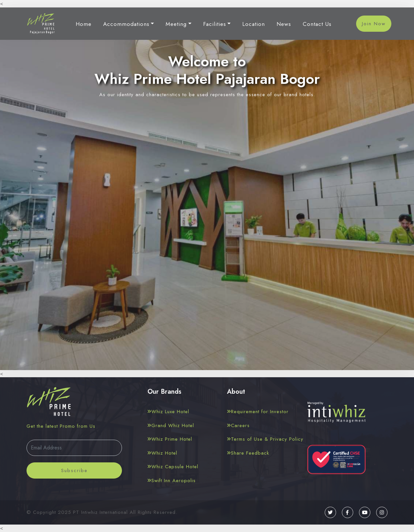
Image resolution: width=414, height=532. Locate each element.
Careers (238, 425)
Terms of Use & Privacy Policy (265, 439)
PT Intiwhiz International (100, 512)
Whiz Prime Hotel (170, 439)
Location (254, 24)
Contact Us (317, 24)
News (284, 24)
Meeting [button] (176, 24)
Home (84, 24)
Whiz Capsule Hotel (173, 467)
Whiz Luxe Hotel (168, 412)
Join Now (374, 24)
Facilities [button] (215, 24)
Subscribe (74, 470)
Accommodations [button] (126, 24)
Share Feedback (248, 453)
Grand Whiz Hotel (171, 425)
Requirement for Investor (258, 412)
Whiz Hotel (162, 453)
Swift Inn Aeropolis (172, 481)
